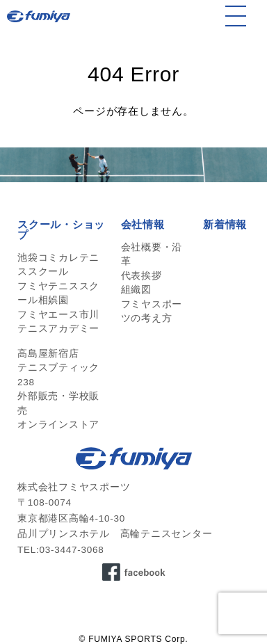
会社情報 (143, 224)
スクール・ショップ (61, 230)
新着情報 (225, 224)
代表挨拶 (141, 276)
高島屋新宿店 (48, 354)
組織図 (136, 290)
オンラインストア (58, 425)
